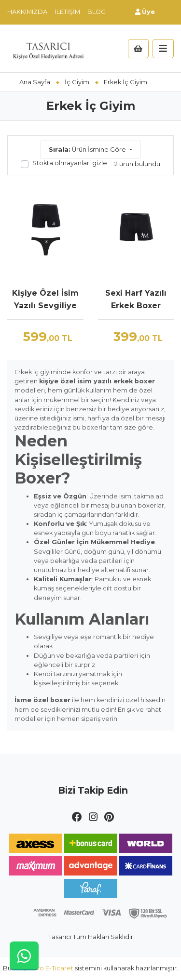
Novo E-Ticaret (50, 968)
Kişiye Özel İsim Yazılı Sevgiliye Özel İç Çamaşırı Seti (45, 300)
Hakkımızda (27, 12)
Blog (97, 12)
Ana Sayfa (35, 82)
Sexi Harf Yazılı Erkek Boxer (136, 299)
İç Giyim (77, 82)
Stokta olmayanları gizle (70, 163)
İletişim (67, 12)
